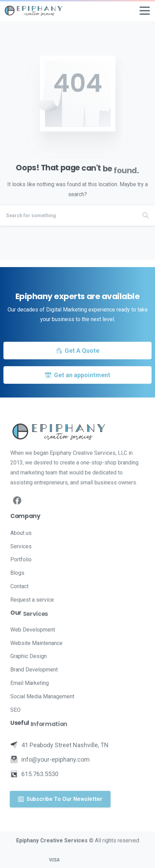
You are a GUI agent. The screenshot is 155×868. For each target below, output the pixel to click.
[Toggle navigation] (145, 11)
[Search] (68, 215)
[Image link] (77, 431)
